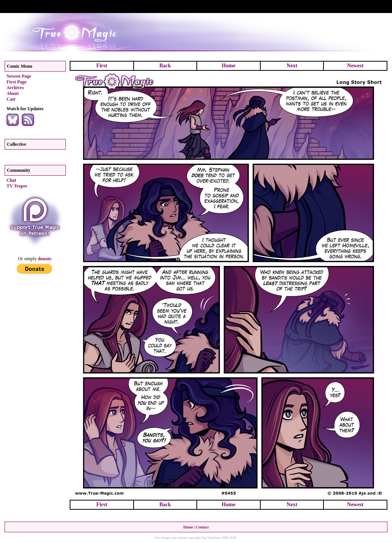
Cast (11, 99)
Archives (15, 88)
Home (229, 66)
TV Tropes (17, 186)
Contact (202, 527)
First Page (16, 82)
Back (165, 66)
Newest (355, 66)
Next (292, 66)
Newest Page (19, 76)
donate (45, 259)
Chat (11, 180)
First (102, 66)
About (13, 93)
